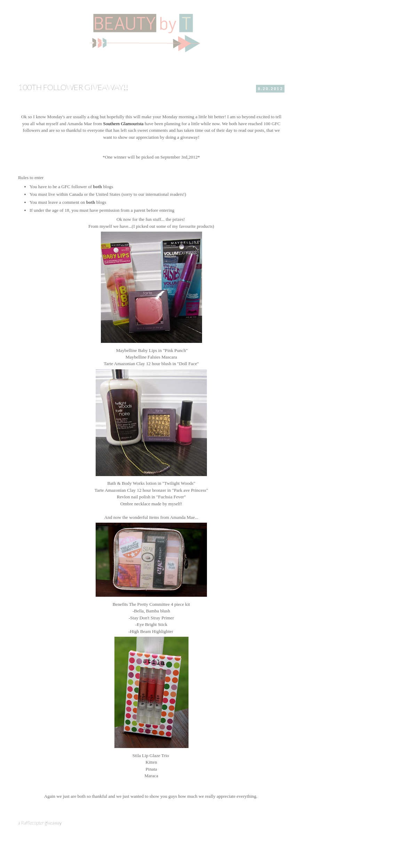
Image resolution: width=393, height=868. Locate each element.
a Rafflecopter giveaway (40, 823)
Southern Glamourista (123, 124)
